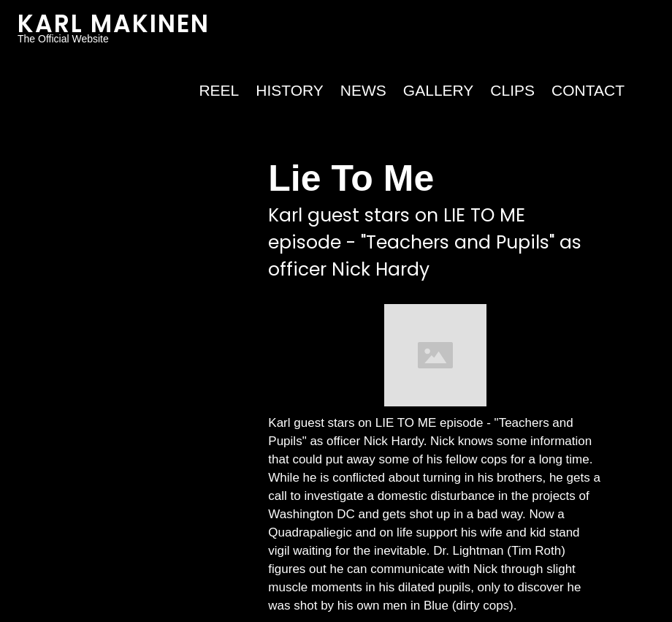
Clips (512, 90)
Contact (588, 90)
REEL (219, 90)
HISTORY (290, 90)
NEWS (363, 90)
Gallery (439, 90)
